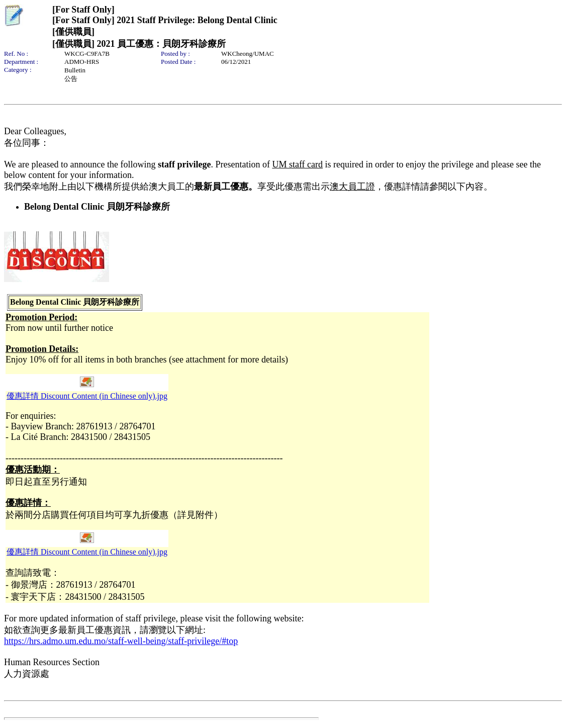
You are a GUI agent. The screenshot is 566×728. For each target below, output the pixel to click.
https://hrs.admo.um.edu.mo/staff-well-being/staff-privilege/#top (121, 641)
